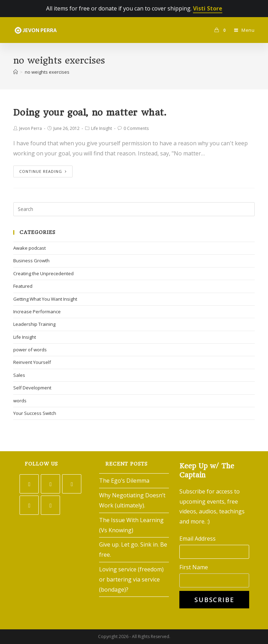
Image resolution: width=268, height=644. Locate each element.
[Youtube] (50, 505)
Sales (19, 375)
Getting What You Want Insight (45, 299)
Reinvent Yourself (32, 362)
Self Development (32, 388)
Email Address (198, 539)
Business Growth (31, 261)
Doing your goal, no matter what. (90, 112)
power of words (30, 350)
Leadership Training (34, 324)
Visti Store (208, 8)
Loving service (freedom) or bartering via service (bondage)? (131, 579)
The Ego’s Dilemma (124, 481)
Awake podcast (29, 248)
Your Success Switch (35, 413)
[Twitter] (29, 484)
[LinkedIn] (29, 505)
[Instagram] (72, 484)
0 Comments (136, 128)
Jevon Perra (31, 128)
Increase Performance (37, 312)
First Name (194, 567)
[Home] (16, 72)
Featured (23, 286)
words (20, 401)
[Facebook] (50, 484)
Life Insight (102, 128)
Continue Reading (43, 171)
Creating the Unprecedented (43, 273)
